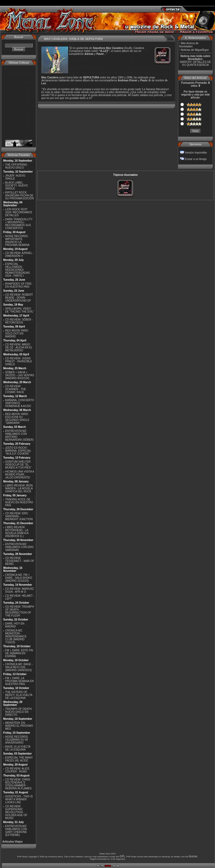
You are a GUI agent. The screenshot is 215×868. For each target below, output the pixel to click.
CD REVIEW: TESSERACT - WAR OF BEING (20, 561)
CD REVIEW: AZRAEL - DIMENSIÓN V (19, 254)
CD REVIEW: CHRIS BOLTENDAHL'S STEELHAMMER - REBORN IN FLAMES (18, 784)
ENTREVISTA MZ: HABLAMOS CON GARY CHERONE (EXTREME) (16, 831)
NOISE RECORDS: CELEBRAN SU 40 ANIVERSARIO (17, 740)
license (193, 856)
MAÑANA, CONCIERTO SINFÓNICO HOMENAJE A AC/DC (20, 403)
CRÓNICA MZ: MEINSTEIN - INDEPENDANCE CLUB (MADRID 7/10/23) (16, 636)
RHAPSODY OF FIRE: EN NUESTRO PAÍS (19, 285)
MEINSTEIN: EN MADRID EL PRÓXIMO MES (19, 726)
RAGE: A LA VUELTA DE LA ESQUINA (18, 748)
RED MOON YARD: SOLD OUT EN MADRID (17, 334)
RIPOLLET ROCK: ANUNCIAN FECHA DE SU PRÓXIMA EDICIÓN (19, 195)
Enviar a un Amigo (196, 159)
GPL (123, 856)
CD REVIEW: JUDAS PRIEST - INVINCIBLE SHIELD (18, 361)
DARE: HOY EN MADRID (15, 625)
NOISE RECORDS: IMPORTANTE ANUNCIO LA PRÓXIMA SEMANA (17, 241)
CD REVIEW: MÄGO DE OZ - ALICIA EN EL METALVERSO (19, 347)
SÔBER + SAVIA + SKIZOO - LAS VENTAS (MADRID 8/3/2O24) (20, 375)
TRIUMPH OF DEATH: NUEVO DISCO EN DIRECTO (19, 712)
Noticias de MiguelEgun (195, 50)
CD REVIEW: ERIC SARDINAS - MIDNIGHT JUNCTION (19, 516)
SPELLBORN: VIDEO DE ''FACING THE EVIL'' (20, 310)
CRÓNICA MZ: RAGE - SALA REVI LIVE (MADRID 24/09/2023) (19, 667)
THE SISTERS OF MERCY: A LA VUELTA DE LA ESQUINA (19, 695)
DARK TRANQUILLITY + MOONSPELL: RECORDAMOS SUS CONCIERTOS (19, 224)
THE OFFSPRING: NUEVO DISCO (16, 166)
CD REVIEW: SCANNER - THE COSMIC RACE (16, 389)
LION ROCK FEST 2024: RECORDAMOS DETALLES (19, 212)
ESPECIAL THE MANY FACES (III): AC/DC (19, 759)
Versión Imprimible (196, 153)
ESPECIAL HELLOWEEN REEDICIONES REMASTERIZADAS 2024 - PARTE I (17, 270)
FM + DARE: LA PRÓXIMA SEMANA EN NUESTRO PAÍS (19, 681)
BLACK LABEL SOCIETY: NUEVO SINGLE (16, 186)
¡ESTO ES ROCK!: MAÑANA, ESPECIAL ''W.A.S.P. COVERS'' (18, 451)
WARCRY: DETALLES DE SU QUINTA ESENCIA (195, 63)
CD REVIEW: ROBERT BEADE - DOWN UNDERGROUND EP (19, 298)
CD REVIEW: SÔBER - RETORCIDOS (19, 321)
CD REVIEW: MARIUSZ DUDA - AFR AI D (19, 590)
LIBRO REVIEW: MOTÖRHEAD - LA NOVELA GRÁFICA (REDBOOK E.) (17, 532)
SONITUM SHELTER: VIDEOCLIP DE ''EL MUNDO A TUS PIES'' (18, 465)
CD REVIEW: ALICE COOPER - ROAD (17, 770)
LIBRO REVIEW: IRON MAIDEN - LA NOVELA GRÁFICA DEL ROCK (19, 488)
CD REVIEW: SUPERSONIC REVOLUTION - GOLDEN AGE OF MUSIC (16, 812)
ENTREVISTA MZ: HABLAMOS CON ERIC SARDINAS (19, 547)
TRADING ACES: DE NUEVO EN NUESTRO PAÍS (19, 502)
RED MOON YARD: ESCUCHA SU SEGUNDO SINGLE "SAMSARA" (17, 418)
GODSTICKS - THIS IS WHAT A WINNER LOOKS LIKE (19, 799)
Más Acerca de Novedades (189, 45)
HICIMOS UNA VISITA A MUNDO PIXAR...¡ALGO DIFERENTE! (20, 475)
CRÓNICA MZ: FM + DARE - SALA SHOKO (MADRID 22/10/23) (19, 578)
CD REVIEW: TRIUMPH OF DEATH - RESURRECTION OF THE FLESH (19, 611)
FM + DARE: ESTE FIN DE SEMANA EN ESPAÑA (19, 653)
